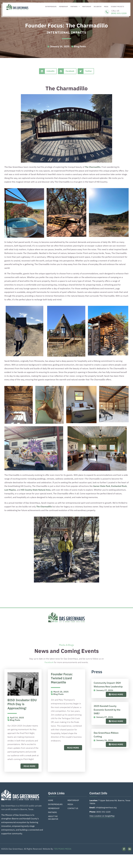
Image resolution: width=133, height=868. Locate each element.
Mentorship (87, 7)
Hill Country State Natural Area (36, 490)
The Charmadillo (93, 167)
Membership (63, 7)
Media (106, 7)
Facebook (49, 662)
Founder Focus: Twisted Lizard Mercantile (62, 678)
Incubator (98, 7)
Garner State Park (102, 486)
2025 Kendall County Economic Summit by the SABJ (107, 710)
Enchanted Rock (119, 486)
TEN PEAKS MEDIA (63, 849)
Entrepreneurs (51, 7)
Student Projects (117, 7)
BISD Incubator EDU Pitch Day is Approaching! (22, 704)
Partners (75, 7)
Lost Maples (10, 490)
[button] (48, 71)
